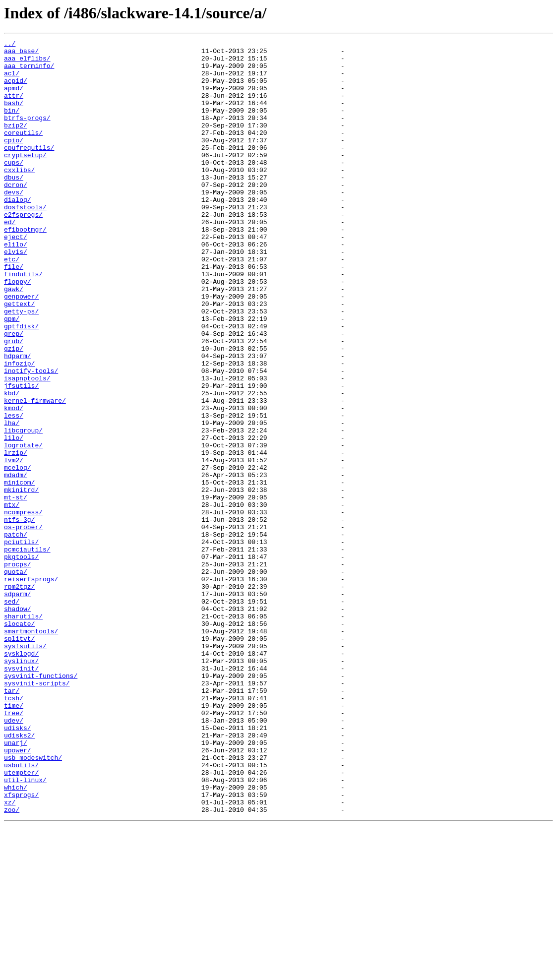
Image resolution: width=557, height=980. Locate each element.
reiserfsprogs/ (31, 687)
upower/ (18, 893)
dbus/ (14, 205)
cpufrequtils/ (29, 170)
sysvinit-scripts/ (37, 812)
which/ (16, 937)
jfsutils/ (21, 455)
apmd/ (14, 98)
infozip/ (19, 429)
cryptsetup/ (25, 179)
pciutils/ (21, 643)
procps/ (18, 670)
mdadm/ (16, 562)
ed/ (10, 259)
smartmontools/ (31, 750)
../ (10, 45)
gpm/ (12, 375)
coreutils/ (23, 152)
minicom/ (19, 571)
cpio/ (14, 161)
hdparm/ (18, 420)
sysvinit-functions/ (41, 803)
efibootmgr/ (25, 268)
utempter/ (21, 919)
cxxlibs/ (19, 196)
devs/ (14, 223)
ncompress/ (23, 607)
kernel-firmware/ (35, 473)
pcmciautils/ (27, 652)
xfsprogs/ (21, 946)
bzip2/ (16, 143)
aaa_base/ (21, 54)
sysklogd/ (21, 777)
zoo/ (12, 964)
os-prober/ (23, 625)
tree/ (14, 848)
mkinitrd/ (21, 580)
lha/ (12, 500)
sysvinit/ (21, 795)
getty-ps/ (21, 366)
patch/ (16, 634)
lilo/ (14, 518)
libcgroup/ (23, 509)
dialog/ (18, 232)
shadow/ (18, 723)
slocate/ (19, 741)
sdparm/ (18, 705)
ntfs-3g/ (19, 616)
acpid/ (16, 89)
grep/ (14, 393)
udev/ (14, 857)
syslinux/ (21, 786)
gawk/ (14, 339)
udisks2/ (19, 875)
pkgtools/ (21, 661)
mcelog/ (18, 553)
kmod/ (14, 482)
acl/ (12, 80)
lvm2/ (14, 545)
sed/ (12, 714)
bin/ (12, 125)
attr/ (14, 107)
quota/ (16, 678)
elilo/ (16, 286)
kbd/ (12, 464)
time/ (14, 839)
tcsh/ (14, 830)
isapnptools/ (27, 446)
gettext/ (19, 357)
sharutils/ (23, 732)
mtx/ (12, 598)
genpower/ (21, 348)
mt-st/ (16, 589)
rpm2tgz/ (19, 696)
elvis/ (16, 295)
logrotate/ (23, 527)
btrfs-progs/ (27, 134)
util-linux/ (25, 928)
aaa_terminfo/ (29, 71)
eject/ (16, 277)
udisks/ (18, 866)
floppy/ (18, 330)
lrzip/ (16, 536)
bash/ (14, 116)
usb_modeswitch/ (33, 902)
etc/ (12, 304)
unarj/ (16, 884)
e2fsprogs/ (23, 250)
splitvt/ (19, 759)
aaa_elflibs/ (27, 62)
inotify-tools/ (31, 437)
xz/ (10, 955)
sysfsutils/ (25, 768)
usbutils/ (21, 911)
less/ (14, 491)
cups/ (14, 187)
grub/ (14, 402)
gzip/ (14, 411)
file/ (14, 312)
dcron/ (16, 214)
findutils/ (23, 321)
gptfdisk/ (21, 384)
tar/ (12, 821)
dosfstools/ (25, 241)
